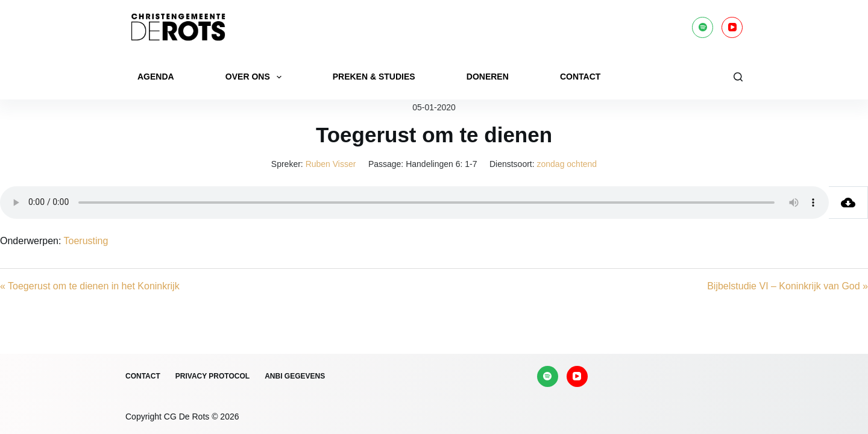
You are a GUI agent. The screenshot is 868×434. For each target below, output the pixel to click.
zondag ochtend (567, 164)
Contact (580, 77)
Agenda (156, 77)
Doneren (488, 77)
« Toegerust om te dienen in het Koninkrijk (90, 286)
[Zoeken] (738, 77)
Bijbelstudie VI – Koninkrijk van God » (788, 286)
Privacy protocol (212, 376)
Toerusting (86, 241)
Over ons (256, 77)
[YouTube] (732, 27)
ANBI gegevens (295, 376)
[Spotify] (703, 27)
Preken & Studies (374, 77)
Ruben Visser (331, 164)
